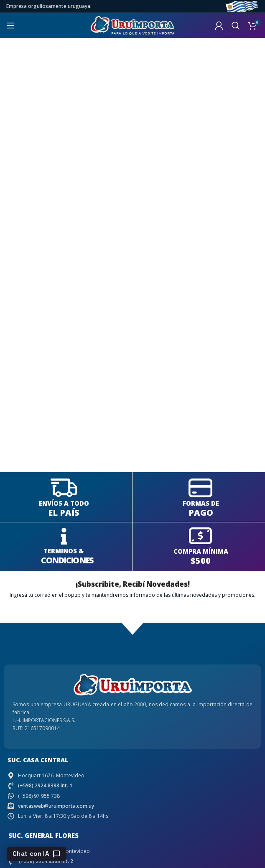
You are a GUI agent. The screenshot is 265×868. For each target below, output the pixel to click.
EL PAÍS (64, 513)
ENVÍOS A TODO (64, 503)
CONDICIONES (67, 560)
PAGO (201, 513)
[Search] (236, 25)
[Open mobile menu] (10, 25)
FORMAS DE (201, 503)
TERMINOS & (64, 551)
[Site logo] (132, 25)
